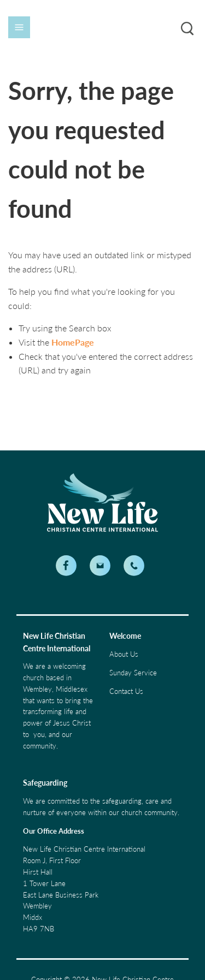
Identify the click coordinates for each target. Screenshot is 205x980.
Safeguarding (45, 783)
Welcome (125, 636)
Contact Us (126, 691)
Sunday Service (133, 673)
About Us (124, 654)
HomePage (73, 342)
